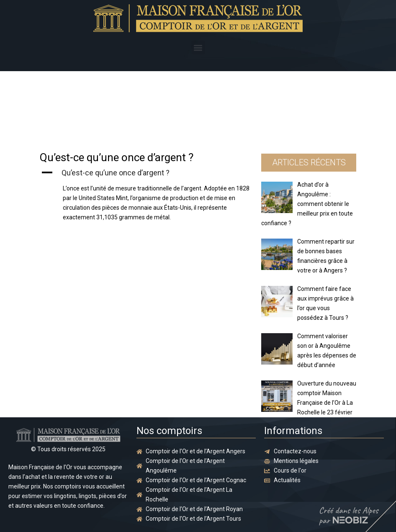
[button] (198, 48)
